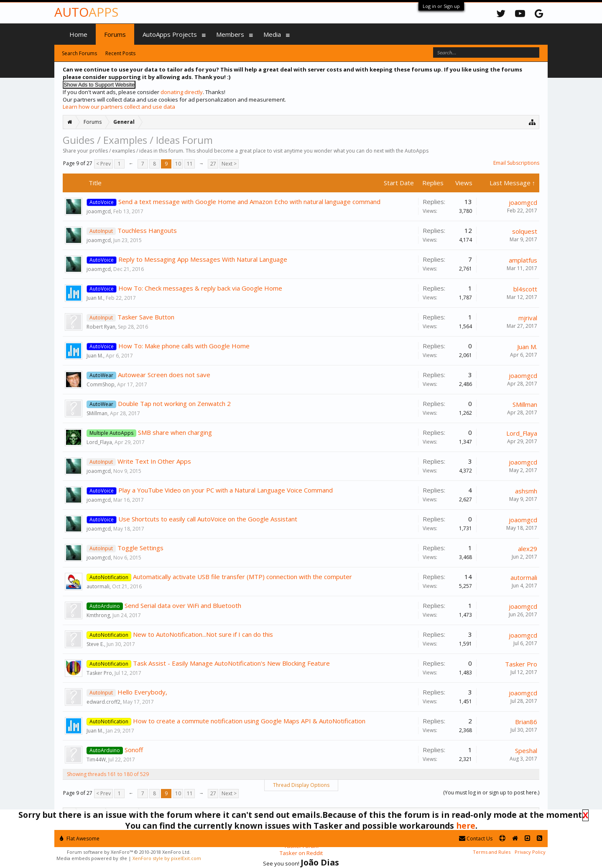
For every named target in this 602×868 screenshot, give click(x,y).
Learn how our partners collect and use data (119, 107)
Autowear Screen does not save (164, 375)
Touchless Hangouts (147, 230)
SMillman (97, 413)
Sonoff (134, 750)
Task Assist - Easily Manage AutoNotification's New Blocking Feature (231, 663)
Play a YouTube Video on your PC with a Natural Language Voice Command (226, 490)
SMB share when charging (175, 432)
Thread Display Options (301, 785)
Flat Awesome (80, 839)
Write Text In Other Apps (154, 461)
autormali (98, 586)
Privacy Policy (530, 852)
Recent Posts (120, 53)
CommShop (101, 384)
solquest (525, 231)
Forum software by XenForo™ (129, 852)
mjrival (528, 318)
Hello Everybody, (142, 692)
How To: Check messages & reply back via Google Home (200, 288)
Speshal (526, 751)
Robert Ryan (101, 327)
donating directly (182, 92)
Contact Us (476, 839)
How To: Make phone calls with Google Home (184, 346)
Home (78, 34)
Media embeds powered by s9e (92, 858)
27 (213, 164)
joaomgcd (99, 211)
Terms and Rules (492, 852)
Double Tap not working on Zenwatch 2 (174, 403)
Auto (86, 12)
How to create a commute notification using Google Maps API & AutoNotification (249, 721)
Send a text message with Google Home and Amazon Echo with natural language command (249, 202)
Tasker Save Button (146, 317)
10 (178, 164)
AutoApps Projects (170, 34)
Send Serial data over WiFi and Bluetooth (183, 605)
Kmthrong (98, 615)
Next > (229, 164)
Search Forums (79, 53)
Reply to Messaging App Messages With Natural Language (203, 259)
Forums (115, 34)
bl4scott (525, 289)
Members (230, 34)
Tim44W (96, 759)
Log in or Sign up (441, 6)
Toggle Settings (140, 548)
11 (190, 164)
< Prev (103, 164)
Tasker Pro (99, 673)
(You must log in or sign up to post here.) (491, 793)
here (466, 826)
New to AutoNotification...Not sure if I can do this (203, 634)
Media (272, 34)
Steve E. (95, 644)
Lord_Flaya (99, 442)
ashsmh (526, 491)
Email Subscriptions (516, 163)
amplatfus (523, 260)
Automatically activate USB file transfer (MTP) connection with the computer (242, 577)
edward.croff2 (103, 702)
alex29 (528, 549)
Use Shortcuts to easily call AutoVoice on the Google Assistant (208, 519)
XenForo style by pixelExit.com (167, 858)
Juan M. (95, 298)
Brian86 (526, 722)
